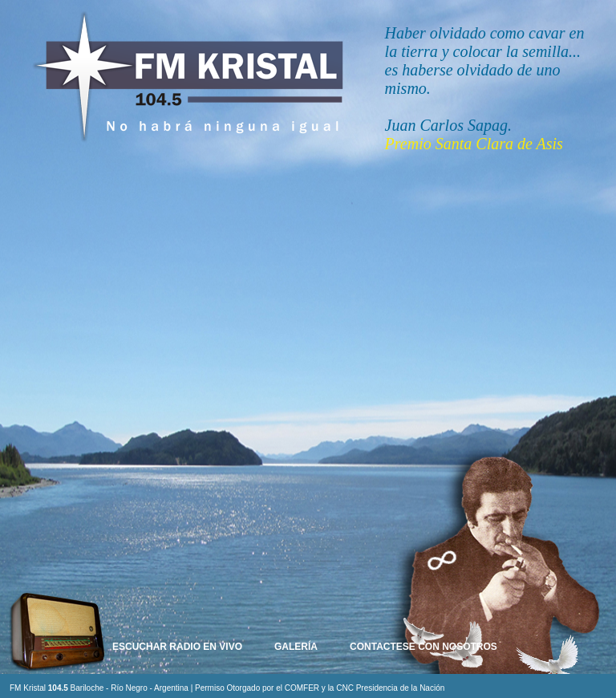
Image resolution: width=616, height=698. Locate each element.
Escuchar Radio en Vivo (177, 647)
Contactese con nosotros (423, 647)
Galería (296, 647)
